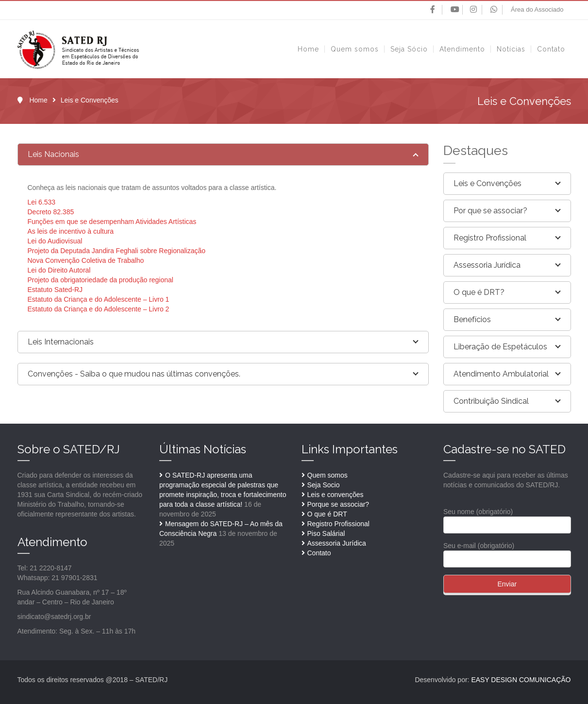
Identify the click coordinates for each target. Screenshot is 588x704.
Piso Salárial (326, 533)
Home (38, 100)
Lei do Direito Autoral (59, 270)
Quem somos (328, 475)
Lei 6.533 (42, 202)
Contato (319, 553)
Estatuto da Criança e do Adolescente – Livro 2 (99, 309)
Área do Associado (537, 9)
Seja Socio (324, 485)
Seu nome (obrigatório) (507, 518)
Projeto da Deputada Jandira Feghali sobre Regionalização (117, 251)
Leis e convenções (336, 495)
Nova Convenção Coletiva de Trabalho (86, 260)
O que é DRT (327, 514)
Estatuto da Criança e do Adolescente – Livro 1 (99, 299)
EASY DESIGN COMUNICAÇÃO (521, 680)
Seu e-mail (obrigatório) (507, 552)
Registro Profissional (338, 524)
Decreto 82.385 (51, 212)
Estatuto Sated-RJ (55, 290)
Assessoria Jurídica (337, 543)
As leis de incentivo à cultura (71, 231)
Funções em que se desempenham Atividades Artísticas (112, 222)
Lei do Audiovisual (55, 241)
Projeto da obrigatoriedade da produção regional (101, 280)
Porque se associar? (338, 504)
